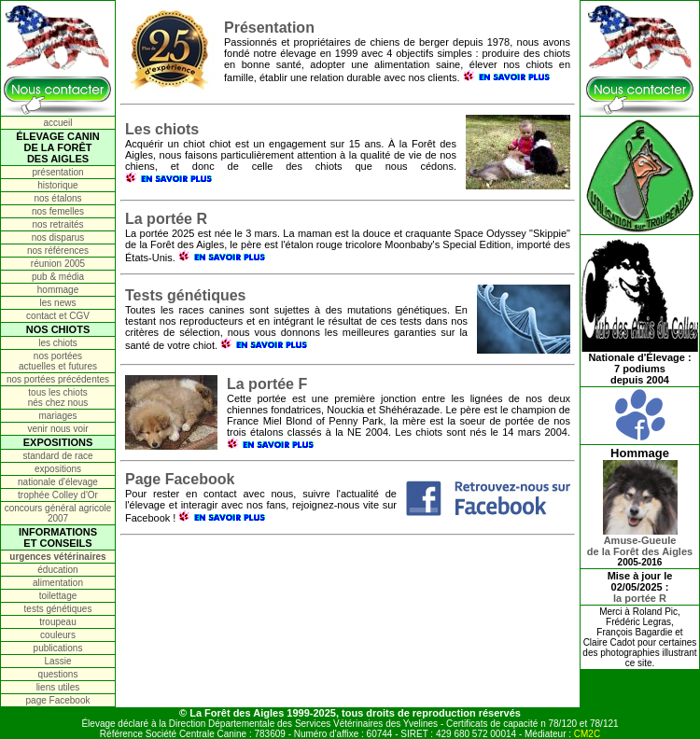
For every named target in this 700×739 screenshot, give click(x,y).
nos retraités (57, 224)
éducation (57, 570)
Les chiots (162, 129)
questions (58, 674)
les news (58, 303)
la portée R (640, 598)
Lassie (58, 661)
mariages (57, 416)
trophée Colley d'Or (58, 495)
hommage (58, 290)
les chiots (58, 343)
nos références (58, 251)
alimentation (58, 583)
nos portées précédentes (58, 379)
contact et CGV (58, 316)
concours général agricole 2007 (58, 513)
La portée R (166, 219)
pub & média (58, 277)
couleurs (58, 635)
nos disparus (58, 237)
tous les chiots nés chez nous (58, 397)
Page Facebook (180, 479)
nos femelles (58, 211)
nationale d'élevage (58, 482)
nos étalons (57, 198)
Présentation (269, 28)
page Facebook (58, 700)
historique (57, 185)
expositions (58, 469)
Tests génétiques (186, 295)
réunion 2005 (58, 264)
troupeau (57, 622)
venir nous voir (57, 429)
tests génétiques (58, 609)
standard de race (57, 456)
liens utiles (58, 687)
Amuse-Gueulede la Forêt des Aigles (640, 541)
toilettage (58, 596)
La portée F (267, 384)
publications (58, 648)
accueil (57, 123)
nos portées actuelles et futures (58, 361)
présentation (57, 172)
